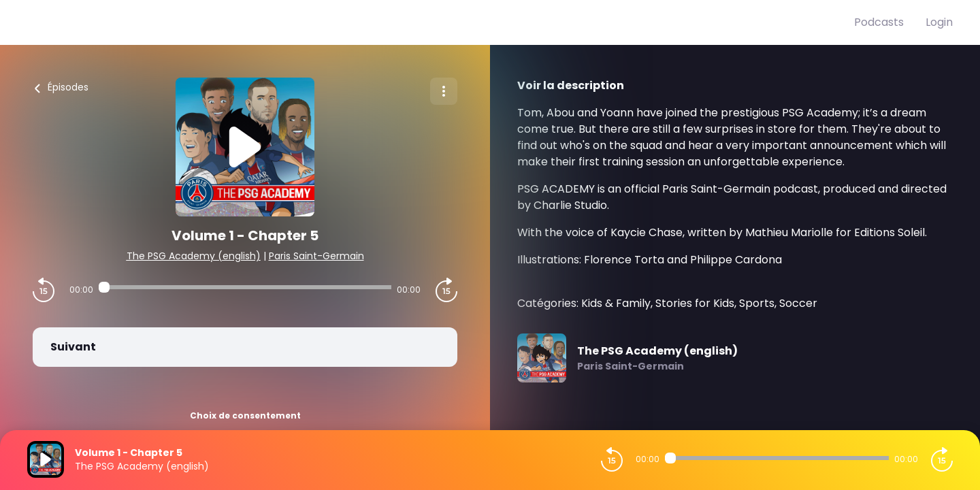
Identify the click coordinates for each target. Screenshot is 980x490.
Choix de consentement (245, 415)
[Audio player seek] (245, 287)
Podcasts (879, 22)
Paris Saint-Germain (316, 256)
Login (939, 22)
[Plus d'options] (444, 91)
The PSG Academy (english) (194, 256)
